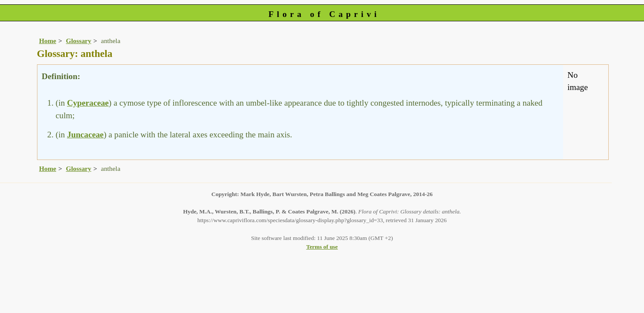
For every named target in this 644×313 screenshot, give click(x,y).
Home (48, 41)
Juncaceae (85, 135)
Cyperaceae (88, 103)
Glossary (79, 41)
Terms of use (322, 247)
